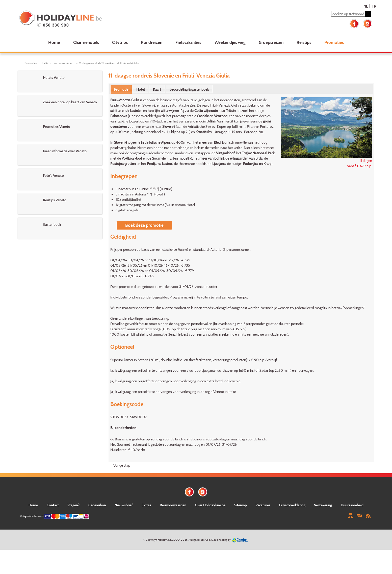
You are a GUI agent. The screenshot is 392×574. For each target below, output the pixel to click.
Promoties (334, 42)
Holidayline (164, 540)
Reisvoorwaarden (173, 505)
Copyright (151, 540)
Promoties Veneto (63, 63)
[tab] (121, 89)
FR (374, 6)
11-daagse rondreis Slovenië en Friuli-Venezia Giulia (109, 63)
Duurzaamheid (352, 505)
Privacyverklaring (292, 505)
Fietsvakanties (188, 42)
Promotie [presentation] (121, 89)
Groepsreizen (271, 42)
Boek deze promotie (144, 225)
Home (54, 42)
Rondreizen (152, 42)
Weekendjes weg (230, 42)
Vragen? (73, 505)
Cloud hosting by (221, 540)
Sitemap (241, 505)
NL (366, 6)
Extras (146, 505)
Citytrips (120, 42)
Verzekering (323, 505)
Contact (53, 505)
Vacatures (263, 505)
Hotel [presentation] (140, 89)
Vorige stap (122, 465)
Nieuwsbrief (124, 505)
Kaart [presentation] (157, 89)
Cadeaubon (97, 505)
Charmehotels (86, 42)
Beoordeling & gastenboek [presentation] (189, 89)
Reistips (304, 42)
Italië (45, 63)
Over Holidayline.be (210, 505)
